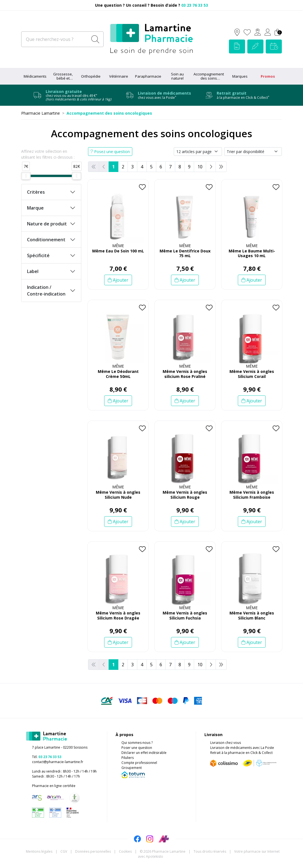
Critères (36, 192)
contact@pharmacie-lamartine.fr (58, 762)
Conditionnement (46, 240)
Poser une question (137, 748)
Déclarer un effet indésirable (144, 753)
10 (200, 167)
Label (33, 271)
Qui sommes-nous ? (137, 743)
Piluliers (128, 758)
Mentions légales (39, 851)
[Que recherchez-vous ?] (55, 39)
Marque (35, 208)
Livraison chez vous (226, 743)
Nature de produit (47, 224)
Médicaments (35, 76)
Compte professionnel (139, 763)
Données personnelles (93, 851)
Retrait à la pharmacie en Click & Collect (241, 753)
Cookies (125, 851)
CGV (64, 851)
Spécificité (38, 255)
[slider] (26, 176)
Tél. (47, 757)
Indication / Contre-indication (46, 291)
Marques (240, 76)
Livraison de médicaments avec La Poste (242, 748)
